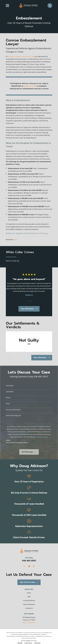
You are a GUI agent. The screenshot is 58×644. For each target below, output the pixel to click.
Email (8, 404)
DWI (29, 597)
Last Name (10, 392)
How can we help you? (13, 416)
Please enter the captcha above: (17, 443)
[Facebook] (34, 566)
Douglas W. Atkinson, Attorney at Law (21, 56)
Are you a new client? (13, 410)
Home (29, 593)
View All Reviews (29, 309)
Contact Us (29, 608)
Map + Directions (29, 623)
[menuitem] (29, 257)
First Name (10, 386)
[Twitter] (24, 566)
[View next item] (31, 301)
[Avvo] (29, 566)
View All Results (42, 358)
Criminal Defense (29, 601)
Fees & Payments (29, 604)
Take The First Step (29, 582)
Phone (8, 398)
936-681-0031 (29, 561)
